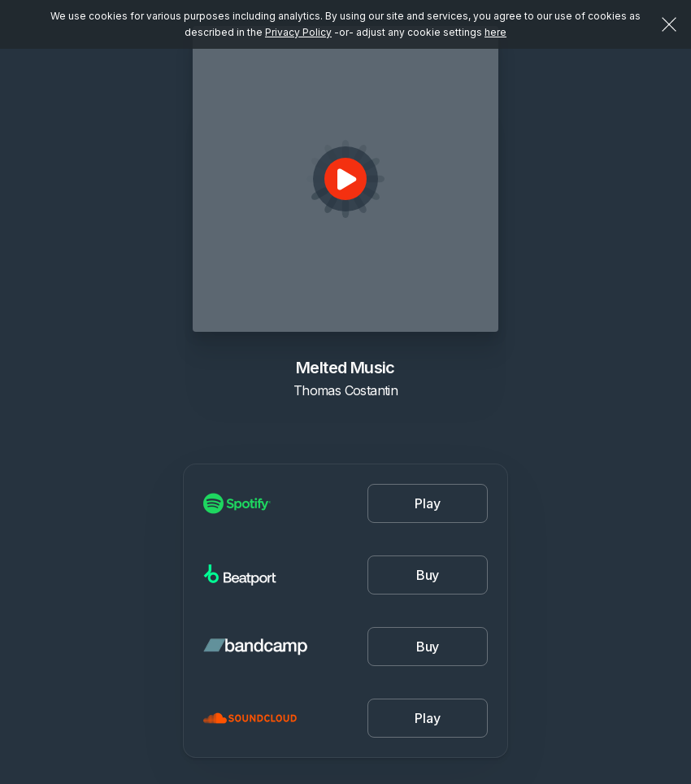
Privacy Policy (298, 32)
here (495, 32)
